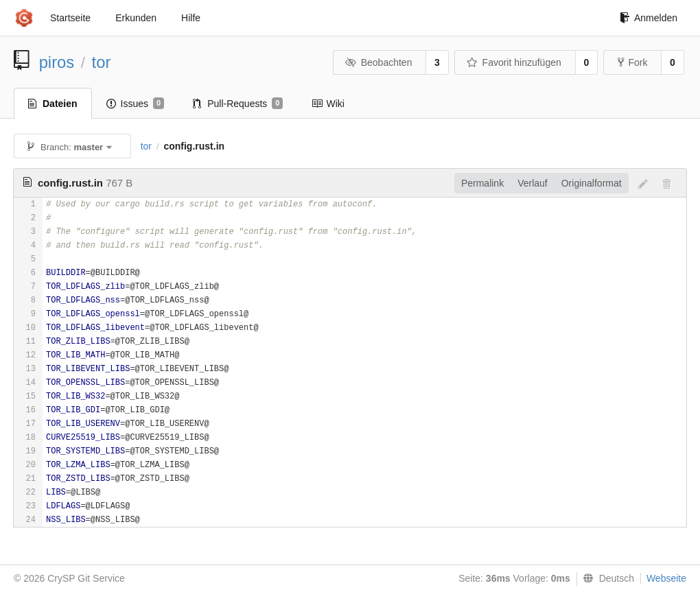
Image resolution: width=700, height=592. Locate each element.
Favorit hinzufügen (514, 62)
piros (57, 62)
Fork (632, 62)
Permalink (482, 183)
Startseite (70, 18)
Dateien (53, 104)
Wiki (328, 104)
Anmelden (649, 18)
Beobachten (378, 62)
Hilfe (191, 18)
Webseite (666, 578)
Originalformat (592, 183)
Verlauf (533, 183)
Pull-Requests (238, 104)
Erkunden (136, 18)
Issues (136, 104)
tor (102, 62)
